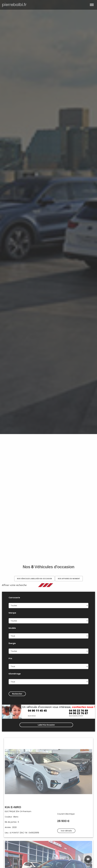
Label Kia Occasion (46, 725)
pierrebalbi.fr (14, 5)
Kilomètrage (15, 674)
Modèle (12, 628)
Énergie (12, 643)
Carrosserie (14, 598)
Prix (10, 658)
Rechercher (17, 694)
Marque (12, 613)
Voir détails (66, 831)
